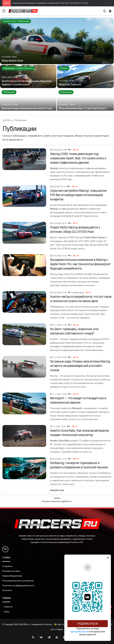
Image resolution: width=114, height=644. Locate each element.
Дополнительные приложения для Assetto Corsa (27, 109)
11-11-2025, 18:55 (59, 394)
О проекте (7, 566)
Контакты (7, 590)
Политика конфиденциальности (18, 585)
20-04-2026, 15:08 (59, 150)
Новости (8, 607)
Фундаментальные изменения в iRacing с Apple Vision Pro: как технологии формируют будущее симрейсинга (80, 264)
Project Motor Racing (95, 237)
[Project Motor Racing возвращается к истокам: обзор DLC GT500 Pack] (24, 233)
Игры (7, 612)
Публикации (9, 92)
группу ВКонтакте (79, 632)
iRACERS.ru (8, 120)
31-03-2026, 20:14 (59, 223)
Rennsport (77, 408)
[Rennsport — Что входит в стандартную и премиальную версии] (24, 403)
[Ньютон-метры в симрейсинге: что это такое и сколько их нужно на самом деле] (24, 302)
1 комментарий (77, 293)
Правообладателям (12, 576)
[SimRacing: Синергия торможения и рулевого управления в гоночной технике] (24, 468)
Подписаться (88, 624)
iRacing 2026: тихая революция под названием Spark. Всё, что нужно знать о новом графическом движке (78, 159)
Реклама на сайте (11, 571)
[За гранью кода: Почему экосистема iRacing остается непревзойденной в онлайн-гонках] (24, 367)
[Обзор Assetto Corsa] (57, 41)
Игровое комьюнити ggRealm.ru (57, 501)
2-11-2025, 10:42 (59, 427)
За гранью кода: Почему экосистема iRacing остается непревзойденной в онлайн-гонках (80, 366)
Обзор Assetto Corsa (12, 61)
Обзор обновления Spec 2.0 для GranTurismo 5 (82, 109)
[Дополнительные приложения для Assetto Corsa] (28, 100)
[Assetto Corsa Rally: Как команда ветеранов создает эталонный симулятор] (24, 436)
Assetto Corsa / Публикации (16, 21)
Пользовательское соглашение (18, 581)
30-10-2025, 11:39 (59, 459)
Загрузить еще (57, 490)
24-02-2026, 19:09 (59, 293)
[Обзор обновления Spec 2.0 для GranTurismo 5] (85, 100)
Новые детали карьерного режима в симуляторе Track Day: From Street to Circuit (50, 3)
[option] (57, 64)
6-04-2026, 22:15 (59, 187)
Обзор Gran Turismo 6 (70, 85)
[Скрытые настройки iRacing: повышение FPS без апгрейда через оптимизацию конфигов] (24, 196)
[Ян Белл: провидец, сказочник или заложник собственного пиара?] (24, 334)
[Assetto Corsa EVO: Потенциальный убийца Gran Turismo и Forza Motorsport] (28, 76)
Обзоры (64, 68)
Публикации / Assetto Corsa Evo (18, 68)
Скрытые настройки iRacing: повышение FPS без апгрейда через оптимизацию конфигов (78, 195)
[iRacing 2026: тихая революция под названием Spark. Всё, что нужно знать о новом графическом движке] (24, 159)
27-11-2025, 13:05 (59, 357)
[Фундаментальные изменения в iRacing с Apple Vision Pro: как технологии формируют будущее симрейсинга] (24, 265)
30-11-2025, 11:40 (59, 325)
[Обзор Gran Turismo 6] (85, 76)
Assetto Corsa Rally (59, 441)
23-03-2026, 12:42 (59, 256)
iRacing (54, 168)
